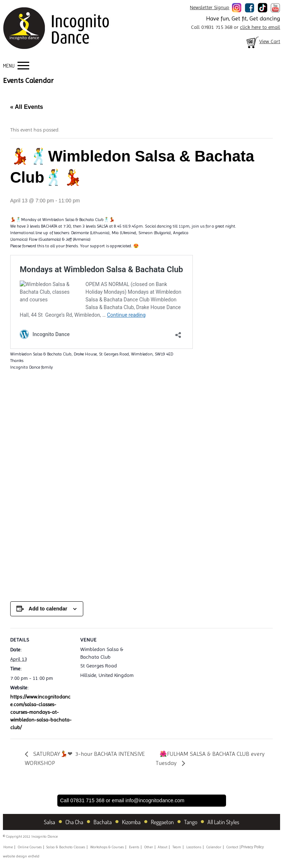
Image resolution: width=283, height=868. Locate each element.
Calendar (214, 847)
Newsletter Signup (210, 7)
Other (149, 847)
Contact (232, 847)
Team (177, 847)
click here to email (260, 27)
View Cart (263, 41)
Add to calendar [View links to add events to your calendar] (48, 609)
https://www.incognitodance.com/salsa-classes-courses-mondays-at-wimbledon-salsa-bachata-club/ (41, 712)
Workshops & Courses (107, 847)
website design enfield (21, 856)
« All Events (27, 107)
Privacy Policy (252, 847)
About (162, 847)
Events (134, 847)
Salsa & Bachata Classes (66, 847)
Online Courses (30, 847)
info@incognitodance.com (155, 800)
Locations (194, 847)
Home (8, 847)
